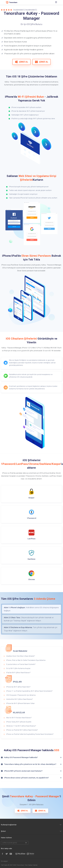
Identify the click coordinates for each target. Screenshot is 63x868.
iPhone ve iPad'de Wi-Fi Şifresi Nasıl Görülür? (22, 730)
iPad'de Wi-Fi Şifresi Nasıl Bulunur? (18, 673)
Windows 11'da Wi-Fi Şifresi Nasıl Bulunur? (21, 726)
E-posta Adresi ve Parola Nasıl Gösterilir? (21, 664)
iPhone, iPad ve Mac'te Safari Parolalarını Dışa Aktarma (26, 660)
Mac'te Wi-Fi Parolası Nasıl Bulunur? (19, 718)
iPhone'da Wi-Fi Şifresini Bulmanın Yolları (20, 703)
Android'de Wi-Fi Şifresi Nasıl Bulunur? (20, 699)
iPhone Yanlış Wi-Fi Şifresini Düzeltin (19, 722)
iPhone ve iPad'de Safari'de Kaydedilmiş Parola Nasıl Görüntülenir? (30, 734)
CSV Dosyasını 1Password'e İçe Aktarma (21, 695)
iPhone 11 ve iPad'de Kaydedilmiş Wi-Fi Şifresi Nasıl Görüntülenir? (29, 691)
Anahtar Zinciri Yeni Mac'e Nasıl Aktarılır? (21, 656)
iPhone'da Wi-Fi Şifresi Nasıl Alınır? (18, 687)
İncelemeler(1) (19, 10)
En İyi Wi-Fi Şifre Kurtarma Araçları (18, 668)
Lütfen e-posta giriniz (15, 843)
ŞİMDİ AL (21, 62)
